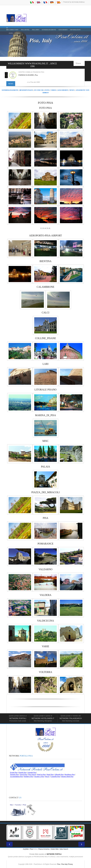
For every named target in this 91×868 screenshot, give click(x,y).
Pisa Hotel (25, 30)
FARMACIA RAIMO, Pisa (28, 75)
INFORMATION (75, 30)
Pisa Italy (64, 864)
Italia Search (64, 849)
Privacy (70, 864)
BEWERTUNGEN (26, 90)
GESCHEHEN (63, 30)
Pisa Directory (12, 30)
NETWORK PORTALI (54, 854)
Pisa (31, 849)
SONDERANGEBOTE (49, 30)
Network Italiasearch (71, 718)
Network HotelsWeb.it (43, 718)
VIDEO (18, 33)
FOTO (11, 33)
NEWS (72, 90)
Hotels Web (55, 849)
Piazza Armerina (44, 849)
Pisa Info (36, 30)
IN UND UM (39, 90)
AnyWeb (26, 849)
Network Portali (78, 2)
